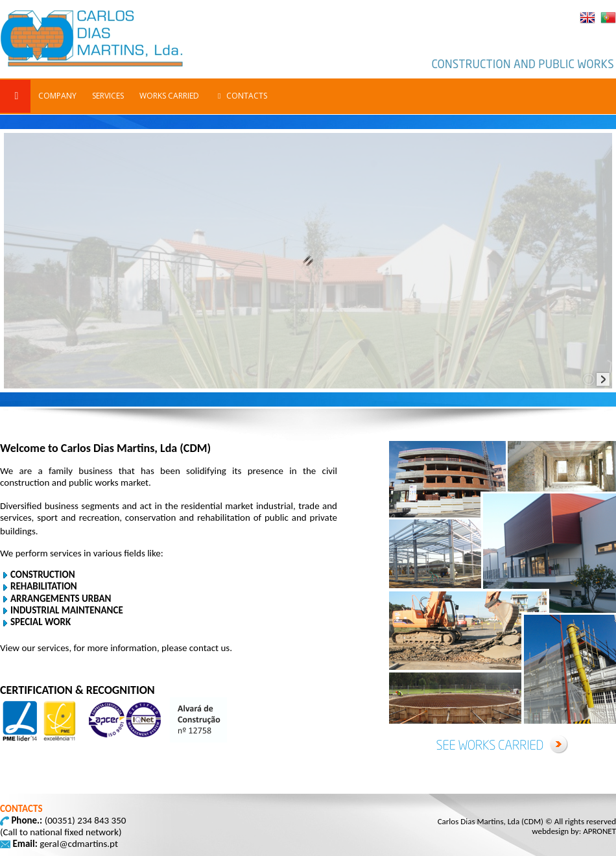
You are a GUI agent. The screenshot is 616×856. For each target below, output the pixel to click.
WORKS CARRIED (169, 96)
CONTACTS (241, 96)
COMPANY (57, 96)
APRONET (599, 831)
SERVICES (108, 96)
